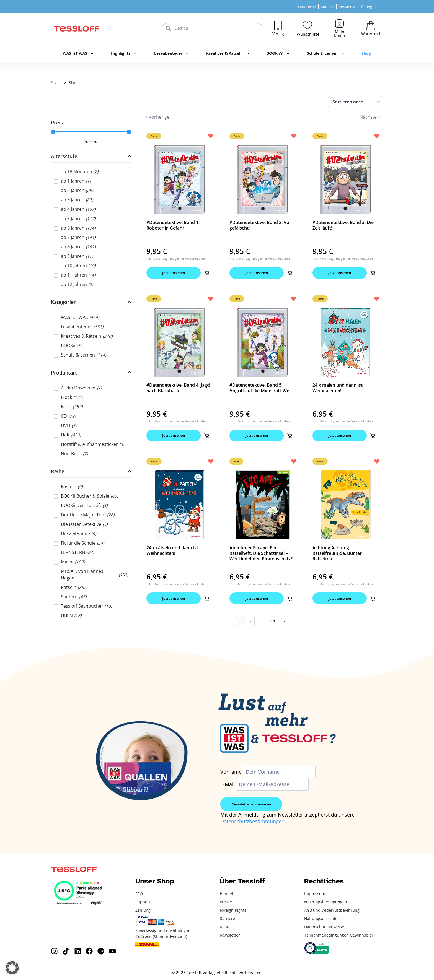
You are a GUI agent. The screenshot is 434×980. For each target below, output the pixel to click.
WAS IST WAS (78, 54)
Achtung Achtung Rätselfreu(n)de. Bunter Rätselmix (337, 553)
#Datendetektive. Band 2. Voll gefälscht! (260, 225)
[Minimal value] (91, 132)
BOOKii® (278, 54)
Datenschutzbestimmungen (252, 821)
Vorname (231, 772)
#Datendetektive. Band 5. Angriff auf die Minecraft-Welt (261, 388)
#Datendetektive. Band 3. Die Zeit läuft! (343, 225)
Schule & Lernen (325, 54)
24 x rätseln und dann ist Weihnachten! (172, 550)
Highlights (124, 54)
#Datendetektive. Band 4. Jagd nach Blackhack (178, 388)
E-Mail (228, 784)
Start (56, 83)
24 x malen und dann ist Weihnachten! (338, 388)
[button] (207, 273)
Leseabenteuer (171, 54)
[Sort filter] (356, 102)
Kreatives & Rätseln (228, 54)
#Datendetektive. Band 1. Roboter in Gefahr (173, 225)
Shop (366, 53)
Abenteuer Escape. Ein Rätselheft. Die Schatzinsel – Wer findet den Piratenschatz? (261, 553)
